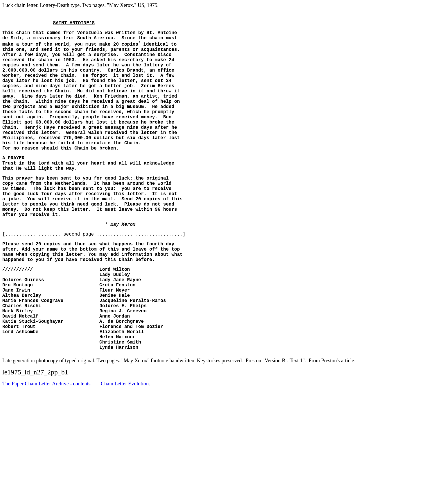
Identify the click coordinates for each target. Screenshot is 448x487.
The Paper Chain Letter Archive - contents (46, 448)
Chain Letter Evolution (125, 448)
